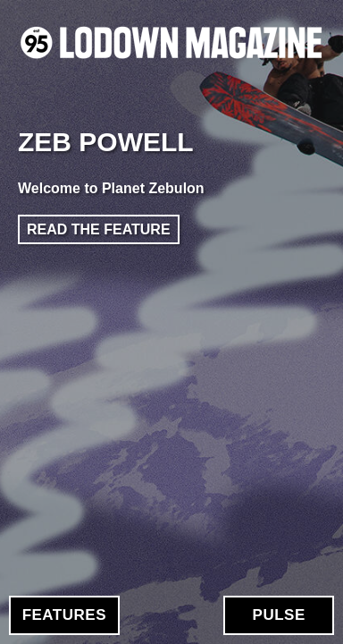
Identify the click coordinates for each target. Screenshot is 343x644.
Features (64, 615)
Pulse (279, 615)
